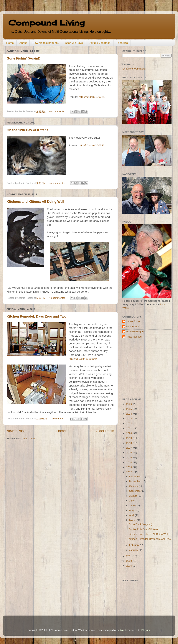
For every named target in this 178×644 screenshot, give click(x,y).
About (23, 43)
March (133, 520)
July (132, 501)
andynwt (121, 630)
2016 (129, 453)
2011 (129, 556)
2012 (129, 472)
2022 (129, 423)
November (135, 481)
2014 (129, 462)
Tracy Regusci (134, 337)
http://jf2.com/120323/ (92, 145)
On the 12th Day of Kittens (28, 130)
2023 (129, 419)
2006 (129, 566)
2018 (129, 443)
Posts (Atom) (29, 439)
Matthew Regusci (136, 332)
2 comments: (57, 419)
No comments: (57, 111)
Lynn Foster (133, 327)
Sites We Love (74, 43)
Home (10, 43)
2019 (129, 438)
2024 (129, 414)
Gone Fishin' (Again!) (23, 58)
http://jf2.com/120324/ (92, 97)
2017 (129, 448)
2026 (129, 404)
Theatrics (122, 43)
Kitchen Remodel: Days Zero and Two (37, 316)
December (135, 476)
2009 (129, 561)
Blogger (146, 630)
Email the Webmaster (134, 69)
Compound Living (46, 23)
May (132, 510)
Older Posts (105, 431)
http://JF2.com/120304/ (83, 359)
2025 (129, 409)
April (132, 515)
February (135, 545)
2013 (129, 467)
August (133, 496)
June (132, 505)
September (136, 491)
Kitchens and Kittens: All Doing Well (35, 202)
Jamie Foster (133, 321)
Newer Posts (16, 431)
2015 (129, 458)
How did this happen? (46, 43)
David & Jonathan (100, 43)
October (134, 486)
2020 (129, 433)
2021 (129, 428)
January (134, 550)
